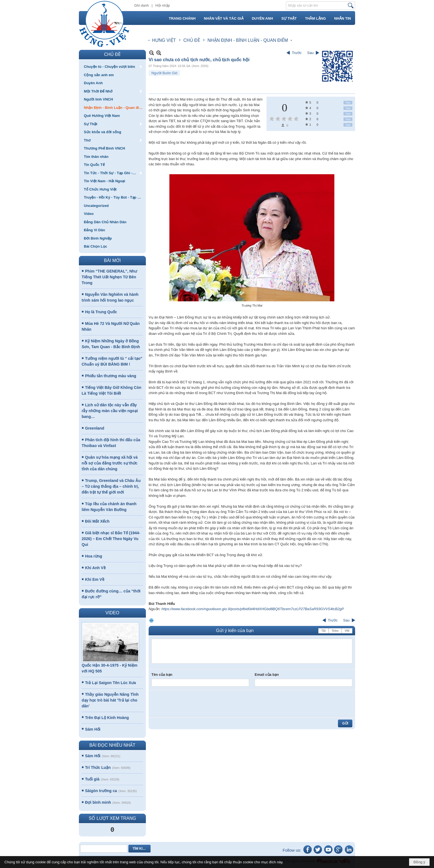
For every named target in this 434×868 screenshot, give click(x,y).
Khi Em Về (95, 579)
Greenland (95, 428)
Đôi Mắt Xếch (97, 521)
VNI (347, 631)
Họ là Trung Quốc (101, 312)
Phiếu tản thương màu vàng (111, 376)
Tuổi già (92, 779)
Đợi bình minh (98, 802)
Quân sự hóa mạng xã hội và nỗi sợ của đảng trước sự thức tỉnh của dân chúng (110, 463)
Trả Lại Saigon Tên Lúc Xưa (110, 683)
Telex (335, 631)
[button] (112, 66)
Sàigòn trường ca (101, 791)
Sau (310, 53)
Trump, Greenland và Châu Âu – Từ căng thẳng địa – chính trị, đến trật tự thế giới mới (111, 486)
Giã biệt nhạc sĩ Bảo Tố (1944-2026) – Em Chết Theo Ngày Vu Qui (111, 539)
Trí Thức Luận (98, 767)
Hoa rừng (94, 556)
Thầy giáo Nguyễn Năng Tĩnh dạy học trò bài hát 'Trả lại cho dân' (110, 700)
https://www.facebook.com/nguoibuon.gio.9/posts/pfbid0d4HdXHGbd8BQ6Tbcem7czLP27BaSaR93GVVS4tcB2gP (253, 609)
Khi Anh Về (95, 568)
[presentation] (193, 703)
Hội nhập (163, 5)
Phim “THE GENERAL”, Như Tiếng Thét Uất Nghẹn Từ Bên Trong (109, 277)
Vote (348, 103)
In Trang (151, 620)
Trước (297, 53)
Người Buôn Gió (164, 73)
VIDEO (112, 613)
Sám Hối (93, 729)
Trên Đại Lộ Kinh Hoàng (107, 718)
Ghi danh (142, 5)
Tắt (323, 631)
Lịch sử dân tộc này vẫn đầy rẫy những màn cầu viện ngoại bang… (110, 411)
